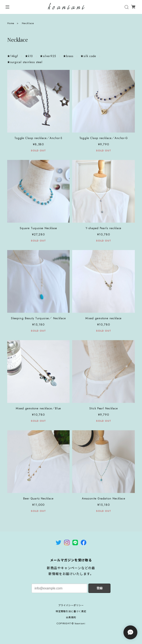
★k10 (29, 58)
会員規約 (71, 617)
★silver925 (48, 58)
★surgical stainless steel (25, 64)
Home (11, 24)
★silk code (88, 58)
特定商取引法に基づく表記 (71, 611)
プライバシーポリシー (71, 605)
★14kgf (13, 58)
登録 (100, 588)
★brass (68, 58)
